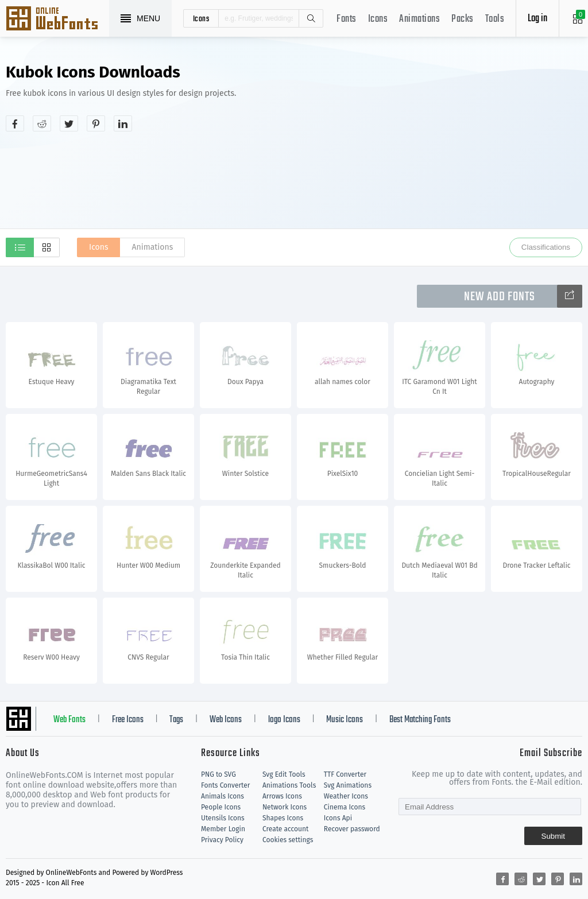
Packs (463, 19)
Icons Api (338, 818)
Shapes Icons (283, 818)
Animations (419, 19)
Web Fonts (69, 720)
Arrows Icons (282, 796)
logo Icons (284, 720)
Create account (286, 829)
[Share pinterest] (96, 123)
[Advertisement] (469, 146)
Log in (537, 19)
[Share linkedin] (123, 123)
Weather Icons (346, 796)
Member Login (223, 829)
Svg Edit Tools (284, 774)
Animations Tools (289, 785)
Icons (378, 19)
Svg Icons (57, 20)
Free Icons (128, 720)
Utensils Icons (223, 818)
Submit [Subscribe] (553, 836)
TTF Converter (345, 774)
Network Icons (285, 807)
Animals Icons (223, 796)
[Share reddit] (42, 123)
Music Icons (345, 720)
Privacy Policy (222, 840)
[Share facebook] (15, 123)
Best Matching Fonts (420, 720)
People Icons (221, 807)
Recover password (352, 829)
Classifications (546, 247)
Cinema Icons (345, 807)
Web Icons (226, 720)
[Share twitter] (69, 123)
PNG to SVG (218, 774)
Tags (176, 720)
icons (201, 18)
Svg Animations (348, 785)
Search (311, 18)
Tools (495, 19)
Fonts (347, 19)
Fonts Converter (225, 785)
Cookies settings (288, 840)
